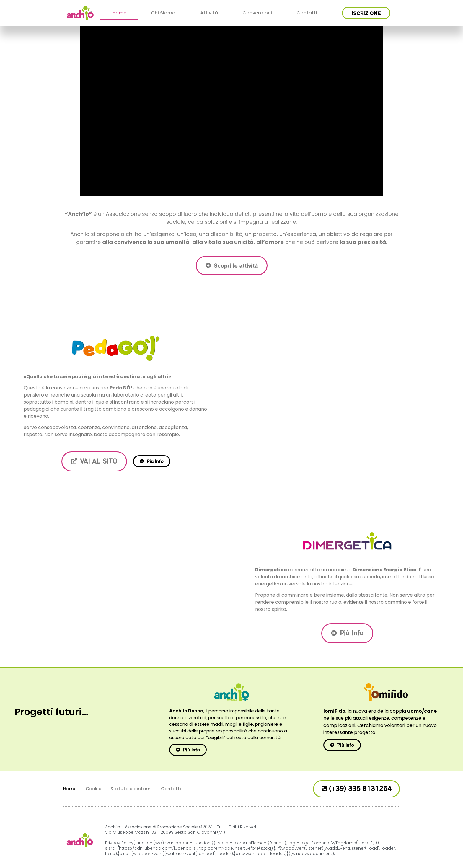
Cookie (93, 789)
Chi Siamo (163, 13)
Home (119, 13)
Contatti (307, 13)
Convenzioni (257, 13)
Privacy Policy (119, 843)
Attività (209, 13)
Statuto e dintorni (131, 789)
